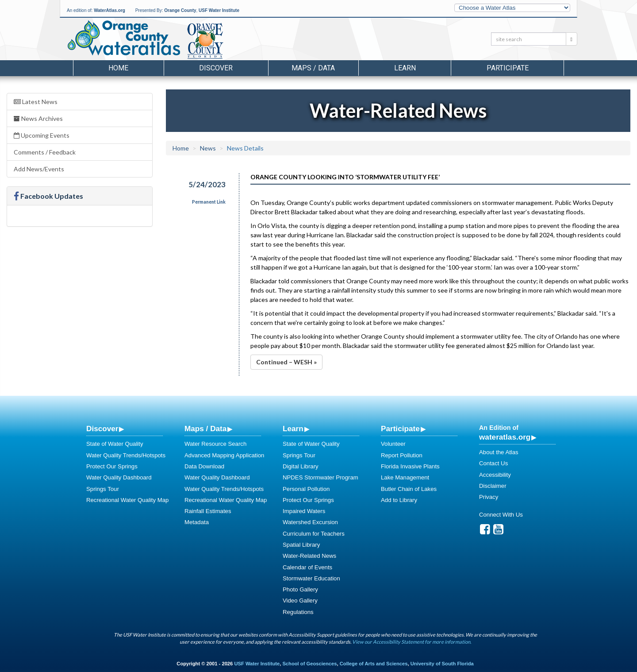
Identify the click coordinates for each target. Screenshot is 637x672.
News (208, 148)
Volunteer (393, 444)
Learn (293, 429)
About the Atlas (499, 452)
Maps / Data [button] (313, 68)
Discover (102, 429)
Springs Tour (103, 489)
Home (118, 68)
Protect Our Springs (112, 466)
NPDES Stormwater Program (320, 477)
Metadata (197, 522)
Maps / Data (205, 429)
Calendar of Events (307, 567)
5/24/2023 (207, 184)
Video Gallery (300, 601)
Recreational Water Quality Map (127, 500)
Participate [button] (508, 68)
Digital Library (301, 466)
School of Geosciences (309, 664)
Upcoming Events (42, 135)
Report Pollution (402, 455)
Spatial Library (301, 545)
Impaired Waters (304, 511)
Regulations (298, 612)
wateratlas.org (505, 437)
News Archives (38, 118)
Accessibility (495, 475)
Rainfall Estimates (208, 511)
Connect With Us (501, 515)
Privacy (489, 497)
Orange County (180, 10)
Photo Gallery (300, 589)
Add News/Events (39, 169)
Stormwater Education (311, 578)
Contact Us (493, 463)
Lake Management (405, 477)
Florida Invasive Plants (410, 466)
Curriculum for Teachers (314, 534)
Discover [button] (216, 68)
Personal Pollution (306, 489)
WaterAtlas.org (109, 10)
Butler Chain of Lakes (409, 489)
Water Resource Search (215, 444)
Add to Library (399, 500)
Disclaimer (493, 486)
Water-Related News (309, 556)
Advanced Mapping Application (224, 455)
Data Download (204, 466)
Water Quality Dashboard (119, 477)
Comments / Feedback (45, 152)
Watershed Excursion (310, 522)
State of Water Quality (115, 444)
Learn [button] (405, 68)
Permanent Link (209, 202)
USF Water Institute (219, 10)
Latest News (36, 102)
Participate (400, 429)
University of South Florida (442, 664)
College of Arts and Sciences (374, 664)
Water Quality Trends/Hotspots (126, 455)
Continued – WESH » (286, 362)
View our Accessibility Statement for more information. (412, 642)
